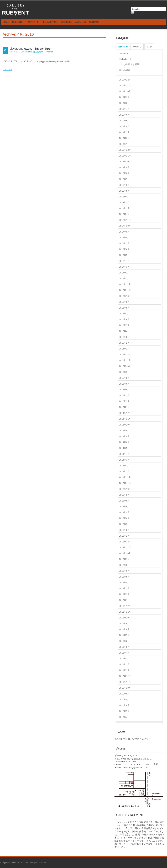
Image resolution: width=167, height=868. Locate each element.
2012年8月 (124, 565)
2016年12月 (125, 284)
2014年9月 (124, 431)
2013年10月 (125, 489)
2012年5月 (124, 577)
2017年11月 (125, 220)
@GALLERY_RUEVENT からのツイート (135, 739)
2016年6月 (124, 319)
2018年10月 (125, 162)
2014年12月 (125, 413)
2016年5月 (124, 325)
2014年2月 (124, 466)
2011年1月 (124, 670)
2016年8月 (124, 308)
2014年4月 (124, 454)
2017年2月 (124, 273)
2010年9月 (124, 694)
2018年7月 (124, 179)
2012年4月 (124, 583)
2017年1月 (124, 279)
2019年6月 (124, 115)
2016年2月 (124, 343)
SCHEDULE (66, 22)
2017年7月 (124, 243)
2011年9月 (124, 624)
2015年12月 (125, 355)
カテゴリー (123, 47)
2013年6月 (124, 507)
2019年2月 (124, 138)
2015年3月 (124, 395)
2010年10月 (125, 688)
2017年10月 (125, 226)
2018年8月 (124, 173)
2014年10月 (125, 425)
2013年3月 (124, 524)
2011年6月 (124, 641)
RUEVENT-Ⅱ (33, 22)
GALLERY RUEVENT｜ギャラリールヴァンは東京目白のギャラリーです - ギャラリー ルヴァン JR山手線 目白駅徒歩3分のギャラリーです (15, 10)
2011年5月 (124, 647)
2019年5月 (124, 121)
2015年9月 (124, 372)
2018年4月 (124, 197)
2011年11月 (125, 612)
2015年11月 (125, 360)
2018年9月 (124, 167)
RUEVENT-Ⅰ (18, 22)
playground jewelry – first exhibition (30, 49)
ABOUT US (80, 22)
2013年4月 (124, 518)
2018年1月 (124, 214)
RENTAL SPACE (49, 22)
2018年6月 (124, 185)
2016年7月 (124, 314)
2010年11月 (125, 682)
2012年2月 (124, 594)
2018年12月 (125, 150)
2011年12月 (125, 606)
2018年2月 (124, 208)
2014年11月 (125, 419)
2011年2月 (124, 664)
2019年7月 (124, 109)
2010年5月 (124, 711)
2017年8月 (124, 238)
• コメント (7, 69)
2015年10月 (125, 366)
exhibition (28, 52)
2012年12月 (125, 542)
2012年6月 (124, 571)
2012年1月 (124, 600)
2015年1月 (124, 407)
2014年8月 (124, 436)
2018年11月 (125, 156)
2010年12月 (125, 676)
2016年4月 (124, 331)
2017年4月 (124, 261)
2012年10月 (125, 553)
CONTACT (94, 22)
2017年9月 (124, 232)
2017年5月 (124, 255)
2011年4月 (124, 653)
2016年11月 (125, 290)
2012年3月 (124, 588)
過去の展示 (38, 52)
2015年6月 (124, 384)
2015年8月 (124, 378)
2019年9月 (124, 97)
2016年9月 (124, 302)
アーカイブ (137, 47)
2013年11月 (125, 483)
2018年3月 (124, 203)
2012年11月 (125, 548)
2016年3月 (124, 337)
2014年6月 (124, 442)
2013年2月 (124, 530)
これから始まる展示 (129, 64)
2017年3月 (124, 267)
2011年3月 (124, 659)
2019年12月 (125, 80)
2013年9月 (124, 495)
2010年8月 (124, 700)
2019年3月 (124, 132)
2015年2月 (124, 401)
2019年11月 (125, 86)
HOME (6, 22)
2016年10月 (125, 296)
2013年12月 (125, 477)
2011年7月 (124, 635)
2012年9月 (124, 559)
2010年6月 (124, 705)
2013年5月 (124, 512)
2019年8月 (124, 103)
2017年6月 (124, 249)
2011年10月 (125, 618)
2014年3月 (124, 460)
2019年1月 (124, 144)
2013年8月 (124, 501)
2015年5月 (124, 390)
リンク (149, 47)
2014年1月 (124, 471)
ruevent (50, 52)
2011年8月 (124, 629)
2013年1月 (124, 536)
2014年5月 (124, 448)
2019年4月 (124, 126)
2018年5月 (124, 191)
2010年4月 (124, 717)
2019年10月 (125, 91)
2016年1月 (124, 349)
